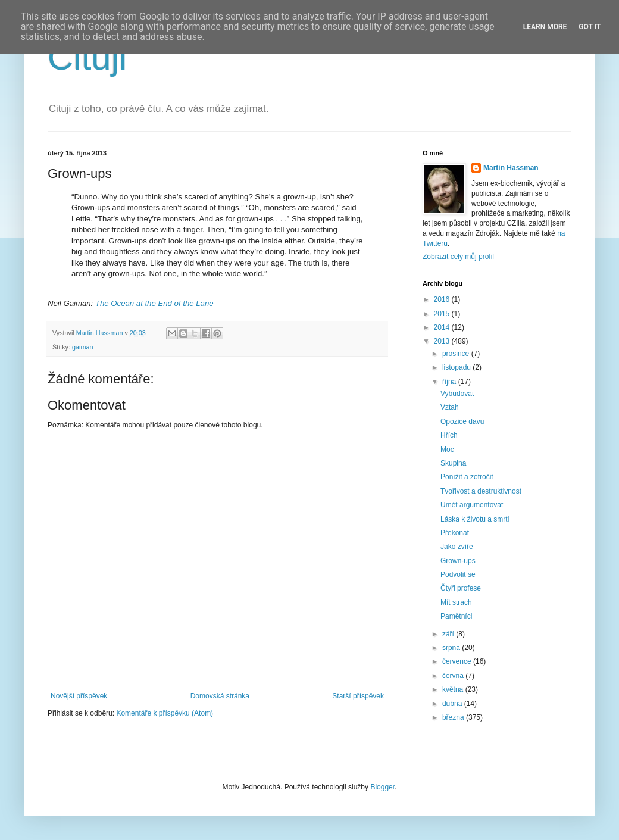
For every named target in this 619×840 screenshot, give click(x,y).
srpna (452, 648)
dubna (453, 704)
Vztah (450, 407)
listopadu (457, 367)
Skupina (453, 463)
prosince (457, 354)
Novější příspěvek (79, 696)
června (454, 676)
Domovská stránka (220, 696)
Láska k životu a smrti (475, 519)
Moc (447, 449)
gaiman (82, 347)
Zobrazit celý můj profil (458, 257)
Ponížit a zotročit (467, 477)
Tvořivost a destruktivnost (481, 491)
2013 (443, 341)
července (458, 661)
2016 (443, 299)
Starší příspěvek (358, 696)
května (454, 689)
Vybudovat (457, 394)
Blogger (382, 787)
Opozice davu (462, 421)
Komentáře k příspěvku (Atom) (165, 713)
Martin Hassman (511, 168)
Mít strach (456, 602)
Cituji (87, 57)
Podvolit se (458, 574)
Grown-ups (458, 561)
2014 (443, 327)
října (450, 382)
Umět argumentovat (472, 505)
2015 (443, 314)
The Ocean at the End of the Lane (154, 303)
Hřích (449, 435)
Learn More (545, 27)
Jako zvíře (457, 547)
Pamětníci (456, 616)
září (449, 634)
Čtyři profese (461, 588)
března (454, 717)
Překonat (455, 533)
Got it (590, 27)
